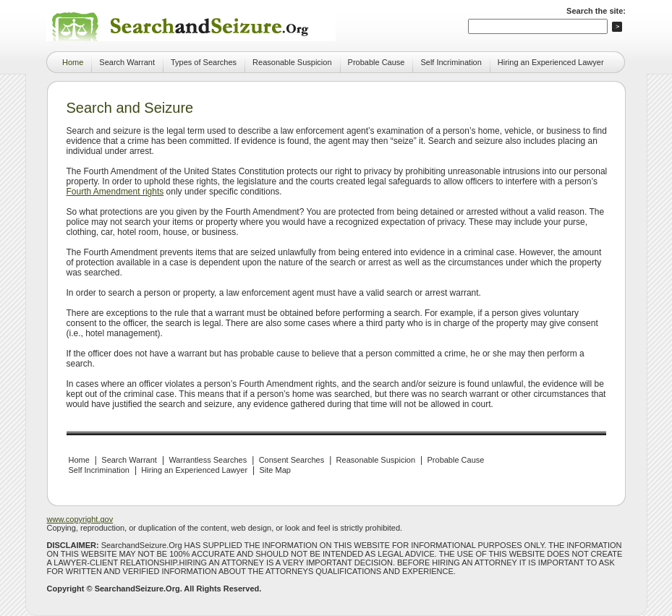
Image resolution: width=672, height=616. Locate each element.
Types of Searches (204, 62)
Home (73, 62)
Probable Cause (377, 62)
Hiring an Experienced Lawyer (551, 62)
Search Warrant (127, 62)
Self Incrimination (451, 62)
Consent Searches (292, 460)
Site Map (275, 470)
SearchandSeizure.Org (137, 589)
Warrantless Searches (208, 460)
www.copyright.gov (80, 519)
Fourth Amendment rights (115, 192)
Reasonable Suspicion (292, 62)
